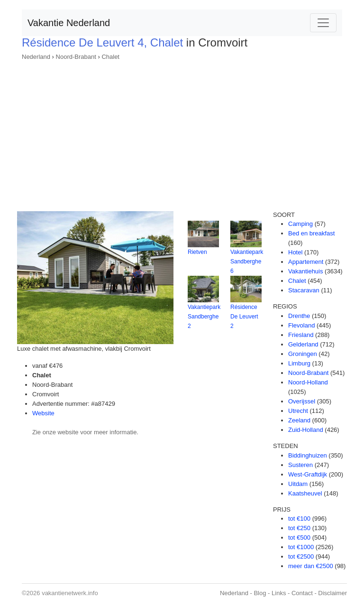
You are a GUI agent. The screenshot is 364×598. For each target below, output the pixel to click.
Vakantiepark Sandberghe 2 (204, 317)
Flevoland (301, 325)
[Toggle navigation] (323, 23)
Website (43, 413)
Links (279, 593)
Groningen (303, 354)
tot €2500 (301, 556)
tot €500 (299, 537)
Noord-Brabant (76, 57)
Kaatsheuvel (305, 493)
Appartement (306, 262)
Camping (300, 224)
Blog (260, 593)
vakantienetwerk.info (70, 593)
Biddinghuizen (308, 455)
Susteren (300, 465)
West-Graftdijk (308, 474)
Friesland (301, 335)
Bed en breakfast (311, 233)
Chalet (110, 57)
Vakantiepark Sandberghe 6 (247, 262)
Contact (302, 593)
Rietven (197, 252)
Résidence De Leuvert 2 (244, 317)
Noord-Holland (308, 382)
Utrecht (298, 411)
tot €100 (299, 519)
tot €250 (299, 528)
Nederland (36, 57)
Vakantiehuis (305, 271)
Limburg (299, 363)
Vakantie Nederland (69, 23)
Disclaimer (332, 593)
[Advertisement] (182, 133)
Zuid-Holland (306, 430)
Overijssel (302, 401)
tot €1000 (301, 547)
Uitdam (298, 484)
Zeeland (299, 420)
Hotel (295, 252)
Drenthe (299, 316)
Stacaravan (304, 290)
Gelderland (303, 344)
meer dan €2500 (311, 566)
